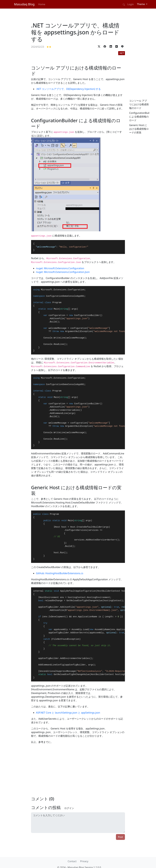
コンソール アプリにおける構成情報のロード (139, 104)
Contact (72, 861)
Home (42, 4)
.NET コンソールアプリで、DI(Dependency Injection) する (68, 89)
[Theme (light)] (142, 4)
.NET (122, 53)
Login (131, 4)
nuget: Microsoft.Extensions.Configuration (60, 268)
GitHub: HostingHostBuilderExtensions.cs (60, 573)
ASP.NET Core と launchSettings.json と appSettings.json (68, 713)
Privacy (84, 861)
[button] (99, 46)
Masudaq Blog (24, 4)
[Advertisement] (17, 119)
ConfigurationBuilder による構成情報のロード (141, 117)
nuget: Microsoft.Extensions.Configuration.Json (63, 272)
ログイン (69, 808)
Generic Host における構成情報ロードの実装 (139, 129)
